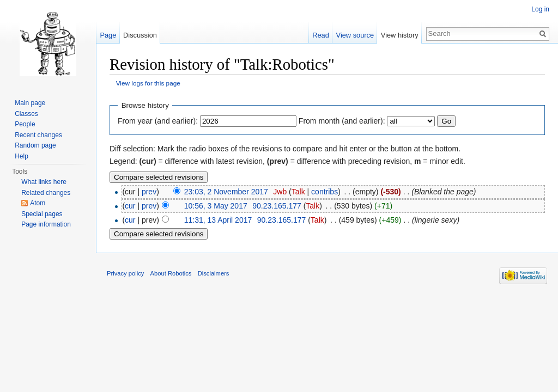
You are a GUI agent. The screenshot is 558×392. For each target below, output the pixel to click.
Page (108, 35)
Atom (38, 203)
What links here (44, 182)
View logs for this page (148, 83)
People (25, 124)
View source (355, 35)
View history (400, 35)
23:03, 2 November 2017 (226, 192)
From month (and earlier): (342, 121)
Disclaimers (214, 273)
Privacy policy (125, 273)
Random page (35, 145)
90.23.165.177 (277, 206)
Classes (26, 114)
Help (22, 156)
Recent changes (38, 135)
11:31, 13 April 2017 (218, 220)
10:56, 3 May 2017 (216, 206)
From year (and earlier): (158, 121)
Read (321, 35)
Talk (298, 192)
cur (130, 206)
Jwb (280, 192)
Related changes (46, 193)
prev (149, 192)
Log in (540, 9)
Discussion (140, 35)
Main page (30, 103)
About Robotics (171, 273)
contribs (325, 192)
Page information (46, 224)
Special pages (42, 214)
